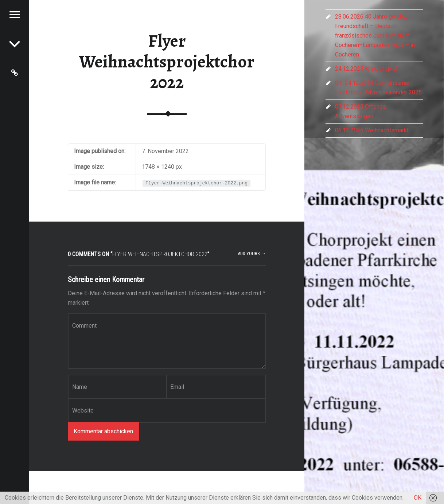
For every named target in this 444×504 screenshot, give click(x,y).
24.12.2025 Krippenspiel (366, 69)
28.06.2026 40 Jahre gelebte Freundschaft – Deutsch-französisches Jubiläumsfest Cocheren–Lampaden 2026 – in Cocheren (375, 36)
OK (418, 498)
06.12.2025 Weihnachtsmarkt (372, 130)
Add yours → (252, 253)
